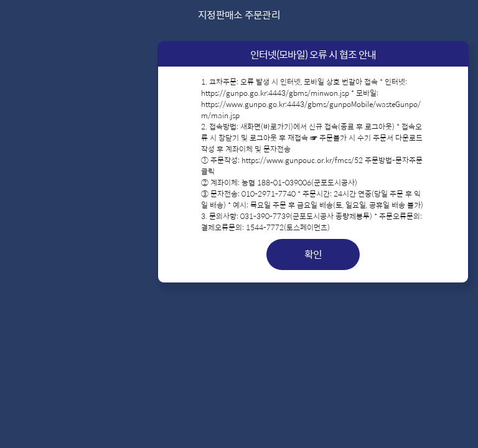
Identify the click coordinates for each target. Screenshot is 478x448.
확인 (313, 254)
